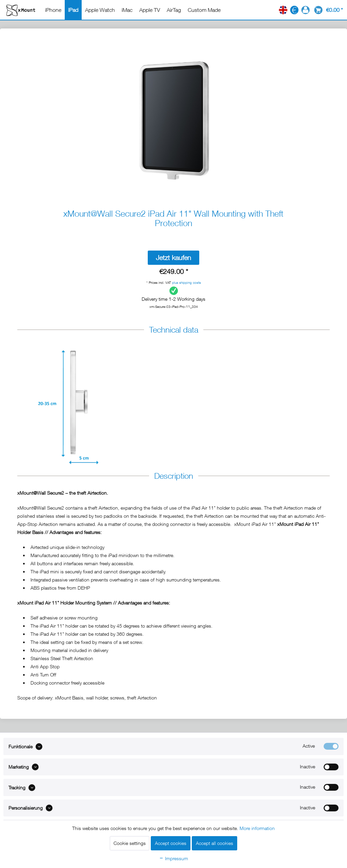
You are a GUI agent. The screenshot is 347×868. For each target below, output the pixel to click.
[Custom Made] (204, 10)
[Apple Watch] (100, 10)
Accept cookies (171, 843)
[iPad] (73, 10)
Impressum (173, 858)
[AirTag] (174, 10)
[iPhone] (53, 10)
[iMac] (127, 10)
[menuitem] (53, 10)
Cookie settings (130, 843)
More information (257, 828)
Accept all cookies (215, 843)
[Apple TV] (150, 10)
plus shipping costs (187, 282)
